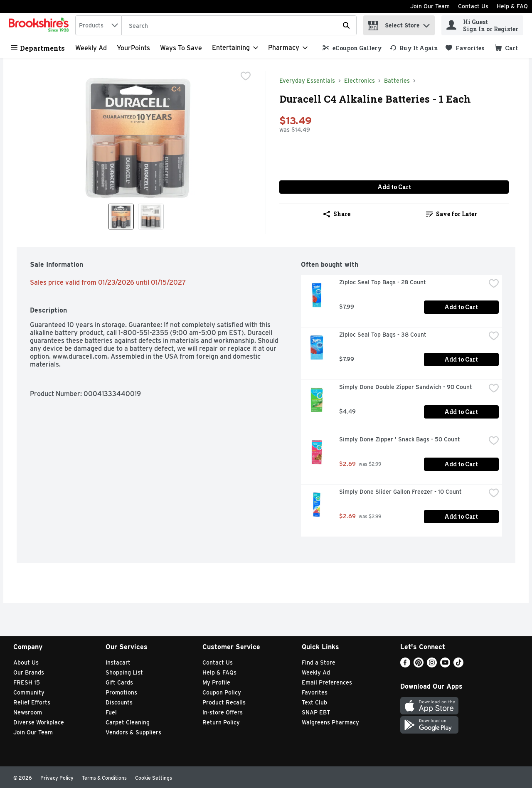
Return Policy (221, 722)
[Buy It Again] (414, 48)
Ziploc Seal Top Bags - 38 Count (383, 335)
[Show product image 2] (151, 217)
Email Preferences (327, 682)
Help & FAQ (512, 6)
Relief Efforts (32, 702)
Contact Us (473, 6)
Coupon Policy (222, 692)
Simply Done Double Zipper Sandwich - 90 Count (406, 387)
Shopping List (124, 672)
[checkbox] (246, 77)
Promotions (121, 692)
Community (29, 692)
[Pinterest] (419, 665)
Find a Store (319, 662)
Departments (38, 48)
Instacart (118, 662)
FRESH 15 (27, 682)
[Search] (239, 26)
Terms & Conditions (104, 778)
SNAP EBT (316, 712)
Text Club (314, 702)
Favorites (315, 692)
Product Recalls (224, 702)
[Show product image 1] (121, 217)
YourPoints (133, 48)
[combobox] (99, 25)
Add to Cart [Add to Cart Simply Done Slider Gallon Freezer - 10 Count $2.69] (461, 516)
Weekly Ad (91, 48)
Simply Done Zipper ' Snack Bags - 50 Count (400, 439)
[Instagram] (432, 665)
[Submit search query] (346, 25)
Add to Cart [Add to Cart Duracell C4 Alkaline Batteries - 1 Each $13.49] (394, 187)
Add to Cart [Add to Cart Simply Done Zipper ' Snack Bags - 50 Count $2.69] (461, 464)
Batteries (397, 81)
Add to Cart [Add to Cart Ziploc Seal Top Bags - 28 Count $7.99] (461, 307)
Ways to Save (181, 48)
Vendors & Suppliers (133, 732)
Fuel (111, 712)
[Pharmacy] (288, 48)
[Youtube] (445, 665)
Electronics (360, 81)
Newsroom (28, 712)
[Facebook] (405, 665)
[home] (40, 25)
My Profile (216, 682)
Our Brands (29, 672)
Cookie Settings (154, 778)
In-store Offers (223, 712)
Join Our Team (430, 6)
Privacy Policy (57, 778)
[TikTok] (458, 665)
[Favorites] (465, 48)
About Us (26, 662)
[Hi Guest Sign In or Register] (482, 25)
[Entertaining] (235, 48)
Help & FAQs (219, 672)
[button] (426, 23)
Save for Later (452, 214)
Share (337, 214)
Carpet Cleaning (128, 722)
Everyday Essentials (307, 81)
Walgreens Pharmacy (330, 722)
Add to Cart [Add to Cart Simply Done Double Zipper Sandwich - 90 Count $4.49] (461, 412)
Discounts (119, 702)
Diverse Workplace (39, 722)
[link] (352, 48)
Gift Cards (119, 682)
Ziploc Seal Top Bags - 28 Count (383, 282)
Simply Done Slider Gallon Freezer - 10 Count (400, 492)
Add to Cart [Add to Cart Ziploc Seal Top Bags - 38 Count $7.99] (461, 359)
